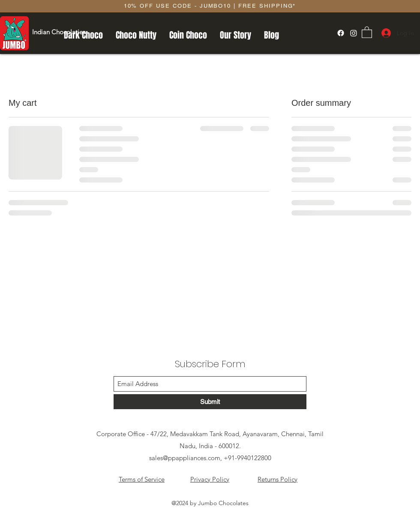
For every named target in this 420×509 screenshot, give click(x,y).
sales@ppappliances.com (185, 458)
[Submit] (210, 402)
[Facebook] (341, 33)
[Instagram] (354, 33)
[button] (367, 32)
